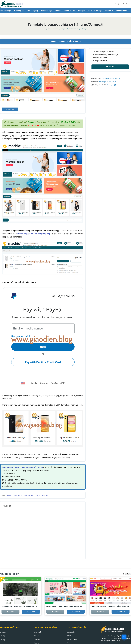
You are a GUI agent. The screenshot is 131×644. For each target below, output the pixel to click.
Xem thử (10, 109)
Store (39, 495)
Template (55, 29)
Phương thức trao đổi (107, 82)
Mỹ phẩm (37, 636)
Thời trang (37, 640)
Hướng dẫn (71, 632)
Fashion (27, 495)
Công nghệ (37, 632)
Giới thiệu (3, 632)
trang (33, 495)
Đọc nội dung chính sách (111, 78)
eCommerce (18, 495)
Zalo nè (110, 67)
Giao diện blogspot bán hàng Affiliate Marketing (66, 606)
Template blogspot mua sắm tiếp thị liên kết (110, 606)
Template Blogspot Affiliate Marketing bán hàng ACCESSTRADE (21, 606)
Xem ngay (111, 85)
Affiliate (10, 495)
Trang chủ (47, 29)
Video (69, 643)
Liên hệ (116, 4)
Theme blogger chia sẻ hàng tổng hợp (34, 234)
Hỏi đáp (3, 640)
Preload (70, 636)
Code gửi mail (72, 639)
